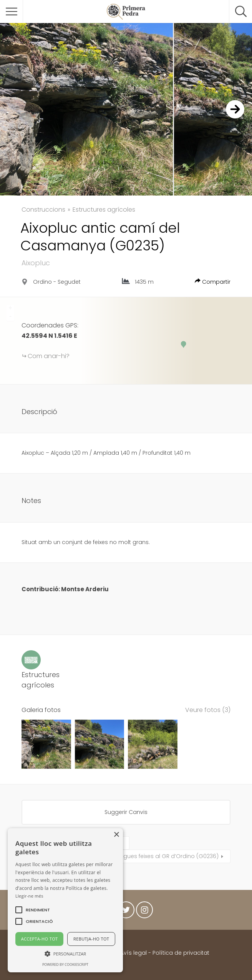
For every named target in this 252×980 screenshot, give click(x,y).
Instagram (144, 912)
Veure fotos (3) (208, 710)
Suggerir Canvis (126, 812)
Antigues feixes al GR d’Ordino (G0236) (166, 856)
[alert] (65, 900)
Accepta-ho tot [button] (40, 939)
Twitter (126, 912)
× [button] (116, 835)
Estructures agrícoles (104, 210)
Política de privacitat (181, 953)
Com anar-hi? (49, 356)
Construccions (43, 210)
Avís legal (133, 953)
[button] (38, 910)
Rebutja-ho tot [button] (91, 939)
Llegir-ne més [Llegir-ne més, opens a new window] (29, 896)
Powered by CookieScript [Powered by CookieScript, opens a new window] (65, 964)
